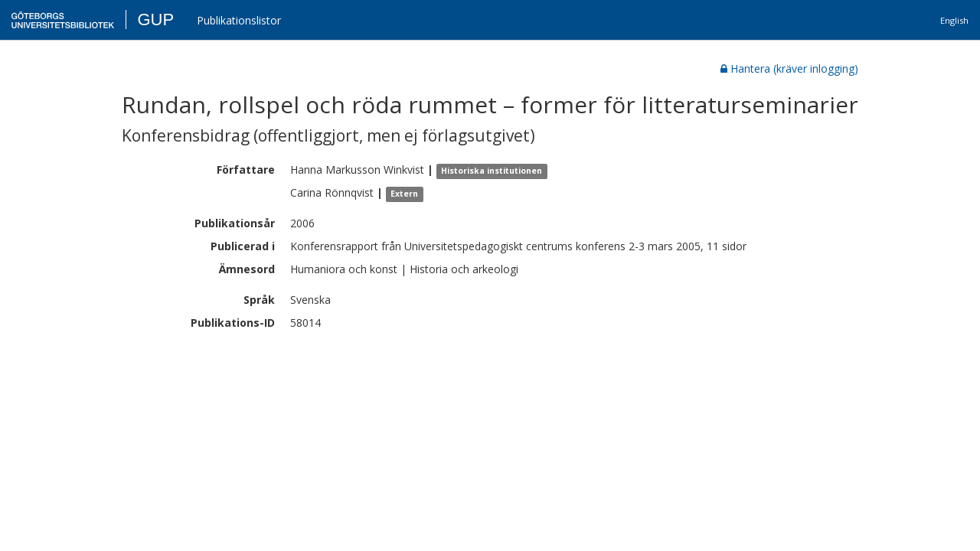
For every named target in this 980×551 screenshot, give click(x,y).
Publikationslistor (239, 20)
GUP (155, 20)
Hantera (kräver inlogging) (789, 68)
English (954, 20)
